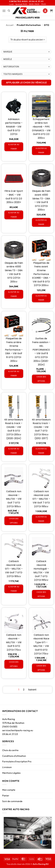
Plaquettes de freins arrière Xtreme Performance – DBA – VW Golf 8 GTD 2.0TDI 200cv (14, 350)
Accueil (10, 25)
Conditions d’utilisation (14, 756)
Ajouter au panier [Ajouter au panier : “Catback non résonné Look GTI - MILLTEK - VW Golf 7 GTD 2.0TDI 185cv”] (41, 519)
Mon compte (9, 790)
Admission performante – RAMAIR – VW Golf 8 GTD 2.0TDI (14, 127)
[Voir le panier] (51, 11)
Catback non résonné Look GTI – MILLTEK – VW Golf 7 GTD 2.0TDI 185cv (41, 499)
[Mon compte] (45, 11)
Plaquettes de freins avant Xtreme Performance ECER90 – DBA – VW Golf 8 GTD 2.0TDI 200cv (41, 274)
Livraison (7, 767)
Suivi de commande (12, 801)
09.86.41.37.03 (10, 734)
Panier (6, 795)
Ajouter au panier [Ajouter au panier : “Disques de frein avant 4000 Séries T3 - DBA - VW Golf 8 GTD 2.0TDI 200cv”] (41, 222)
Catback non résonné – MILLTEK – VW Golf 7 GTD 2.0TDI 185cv (14, 499)
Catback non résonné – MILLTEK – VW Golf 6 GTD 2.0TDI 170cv (14, 642)
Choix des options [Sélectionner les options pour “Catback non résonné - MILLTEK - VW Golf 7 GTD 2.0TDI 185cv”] (14, 521)
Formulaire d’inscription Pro (17, 761)
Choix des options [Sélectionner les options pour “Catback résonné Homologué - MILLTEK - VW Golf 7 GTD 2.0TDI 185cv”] (41, 594)
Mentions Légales (11, 773)
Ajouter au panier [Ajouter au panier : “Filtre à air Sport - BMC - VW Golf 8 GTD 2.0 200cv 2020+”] (14, 215)
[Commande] (27, 40)
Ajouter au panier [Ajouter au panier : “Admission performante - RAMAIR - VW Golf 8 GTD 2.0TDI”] (14, 147)
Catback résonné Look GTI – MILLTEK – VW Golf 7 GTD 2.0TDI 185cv (14, 569)
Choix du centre (10, 750)
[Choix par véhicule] (26, 52)
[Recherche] (9, 11)
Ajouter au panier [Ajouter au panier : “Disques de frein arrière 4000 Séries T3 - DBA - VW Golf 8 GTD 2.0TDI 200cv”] (14, 294)
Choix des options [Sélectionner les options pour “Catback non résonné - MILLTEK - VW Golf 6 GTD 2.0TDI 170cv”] (14, 664)
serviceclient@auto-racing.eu (18, 730)
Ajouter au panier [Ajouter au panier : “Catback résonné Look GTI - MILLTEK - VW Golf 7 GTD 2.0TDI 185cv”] (14, 589)
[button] (4, 11)
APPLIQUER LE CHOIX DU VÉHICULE (26, 82)
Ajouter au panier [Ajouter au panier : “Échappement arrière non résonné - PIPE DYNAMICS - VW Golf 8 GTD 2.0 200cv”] (41, 150)
